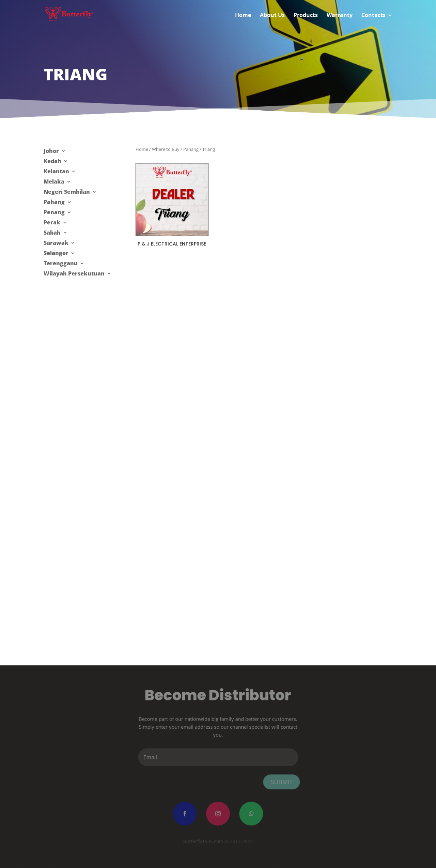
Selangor (56, 254)
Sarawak (56, 243)
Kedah (52, 162)
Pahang (54, 203)
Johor (51, 152)
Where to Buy (166, 149)
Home (142, 149)
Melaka (54, 182)
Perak (52, 223)
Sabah (52, 233)
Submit (281, 782)
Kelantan (56, 172)
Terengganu (61, 264)
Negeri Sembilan (67, 192)
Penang (54, 213)
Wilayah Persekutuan (74, 274)
